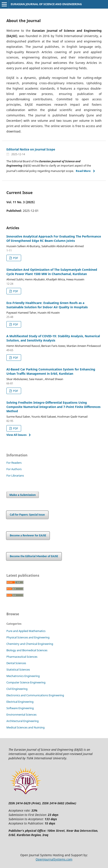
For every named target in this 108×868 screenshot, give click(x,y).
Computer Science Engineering (26, 682)
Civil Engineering (17, 689)
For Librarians (15, 475)
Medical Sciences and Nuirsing (26, 727)
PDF (15, 258)
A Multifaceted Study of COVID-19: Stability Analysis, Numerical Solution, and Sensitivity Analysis (53, 338)
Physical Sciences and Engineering (28, 637)
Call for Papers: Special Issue (27, 515)
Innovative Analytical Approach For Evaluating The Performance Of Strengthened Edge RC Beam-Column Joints (54, 238)
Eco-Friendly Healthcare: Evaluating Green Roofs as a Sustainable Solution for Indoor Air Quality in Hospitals (47, 305)
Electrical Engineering (20, 702)
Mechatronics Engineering (23, 676)
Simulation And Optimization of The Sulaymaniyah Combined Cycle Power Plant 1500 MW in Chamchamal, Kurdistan (52, 272)
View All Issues (16, 435)
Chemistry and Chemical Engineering (30, 644)
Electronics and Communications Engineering (35, 695)
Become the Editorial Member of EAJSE (34, 556)
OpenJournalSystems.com (54, 859)
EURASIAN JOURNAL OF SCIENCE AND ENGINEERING (46, 4)
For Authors (14, 469)
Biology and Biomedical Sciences (27, 650)
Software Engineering (20, 708)
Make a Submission (23, 495)
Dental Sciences (16, 663)
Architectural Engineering (23, 721)
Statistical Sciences (18, 669)
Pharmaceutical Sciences (22, 657)
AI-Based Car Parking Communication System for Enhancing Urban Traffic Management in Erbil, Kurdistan (51, 371)
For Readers (14, 463)
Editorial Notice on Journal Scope (31, 149)
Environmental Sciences (21, 715)
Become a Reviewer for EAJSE (28, 535)
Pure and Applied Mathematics (26, 631)
